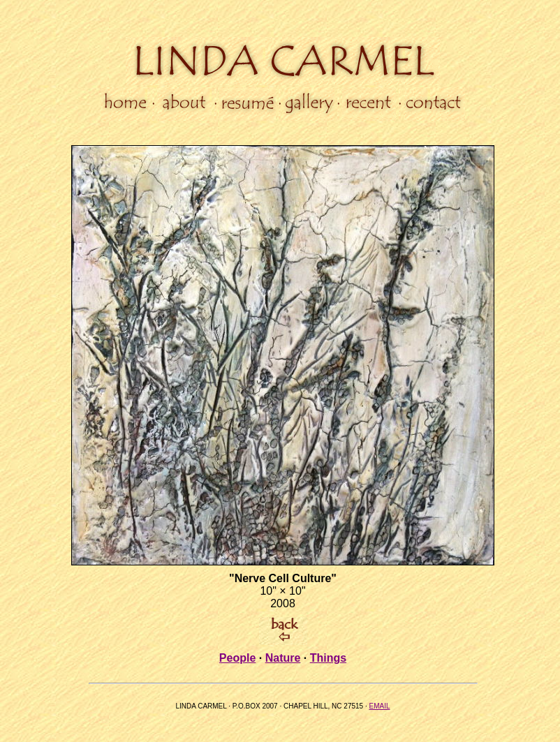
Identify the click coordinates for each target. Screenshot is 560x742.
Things (328, 658)
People (237, 658)
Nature (283, 658)
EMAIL (379, 706)
